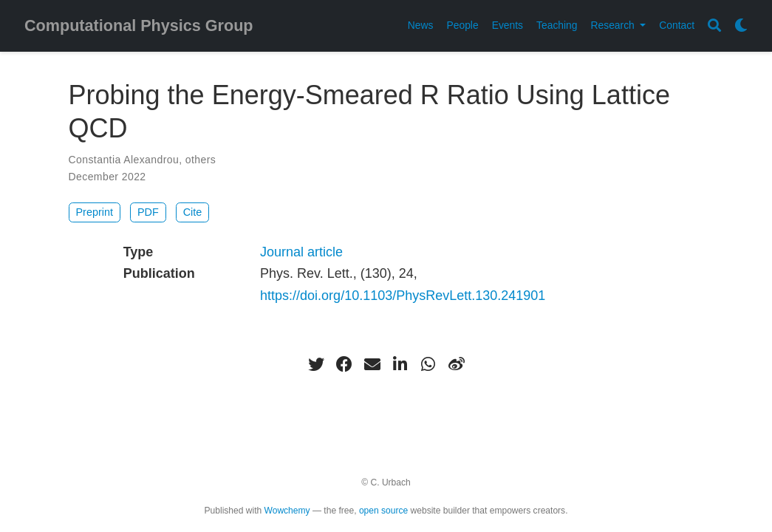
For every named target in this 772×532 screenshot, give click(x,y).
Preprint (95, 212)
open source (383, 511)
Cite (193, 212)
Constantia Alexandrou (124, 160)
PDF (148, 212)
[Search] (714, 26)
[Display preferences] (741, 26)
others (201, 160)
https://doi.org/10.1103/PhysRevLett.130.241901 (403, 296)
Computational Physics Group (139, 25)
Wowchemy (287, 511)
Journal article (301, 252)
